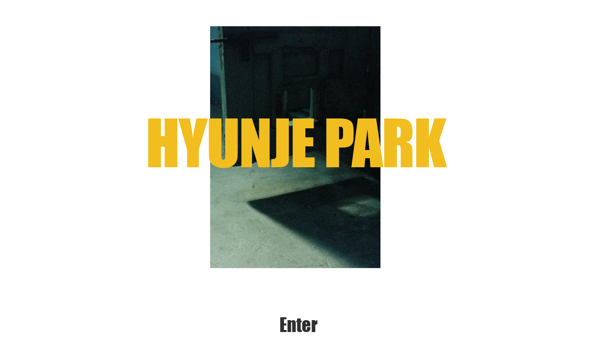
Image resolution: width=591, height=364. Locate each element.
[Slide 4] (287, 255)
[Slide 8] (324, 255)
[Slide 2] (268, 255)
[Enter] (299, 325)
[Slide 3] (277, 255)
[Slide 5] (296, 255)
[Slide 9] (334, 255)
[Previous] (181, 147)
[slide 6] (306, 255)
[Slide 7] (315, 255)
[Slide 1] (258, 255)
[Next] (410, 147)
